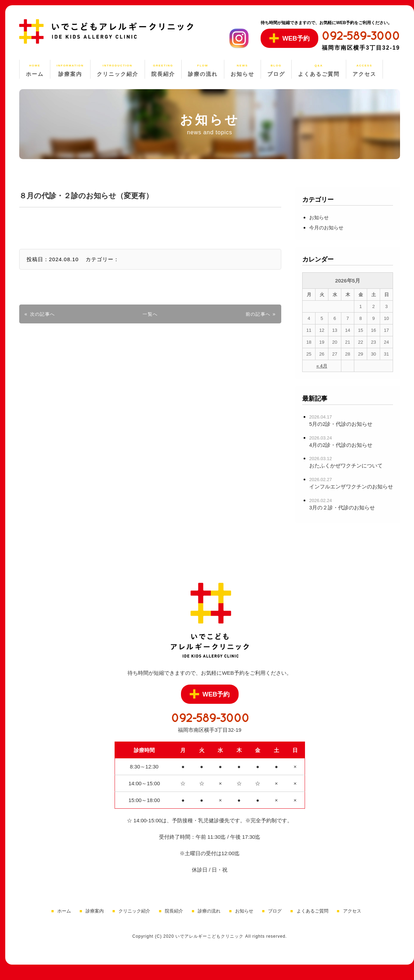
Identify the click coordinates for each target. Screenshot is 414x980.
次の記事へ (44, 314)
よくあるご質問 (313, 921)
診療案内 (95, 921)
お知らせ (320, 217)
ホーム (64, 921)
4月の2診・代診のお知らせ (343, 445)
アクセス (352, 921)
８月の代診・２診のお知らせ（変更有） (102, 195)
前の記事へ (256, 314)
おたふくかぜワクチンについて (348, 466)
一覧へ (150, 314)
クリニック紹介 (134, 921)
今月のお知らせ (329, 227)
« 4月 (322, 366)
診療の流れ (209, 921)
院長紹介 (174, 921)
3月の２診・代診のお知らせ (344, 518)
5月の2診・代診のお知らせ (343, 424)
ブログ (275, 921)
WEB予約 (289, 38)
